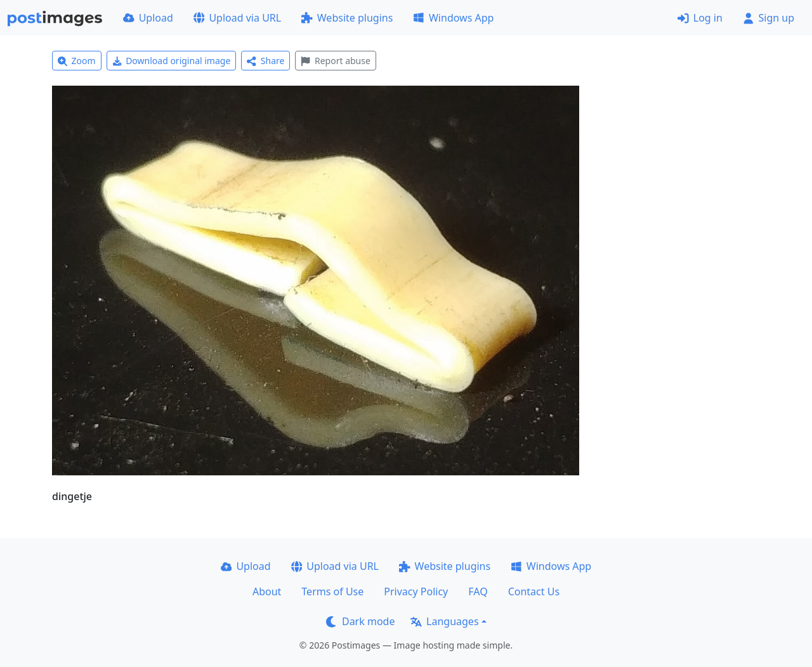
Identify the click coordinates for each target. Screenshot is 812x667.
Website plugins (347, 18)
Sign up (769, 18)
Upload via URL (237, 18)
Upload (148, 18)
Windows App (453, 18)
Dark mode (360, 621)
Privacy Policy (416, 591)
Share (265, 61)
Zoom (77, 61)
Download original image (172, 61)
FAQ (478, 591)
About (267, 591)
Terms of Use (332, 591)
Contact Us (534, 591)
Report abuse (335, 61)
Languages (444, 621)
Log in (700, 18)
